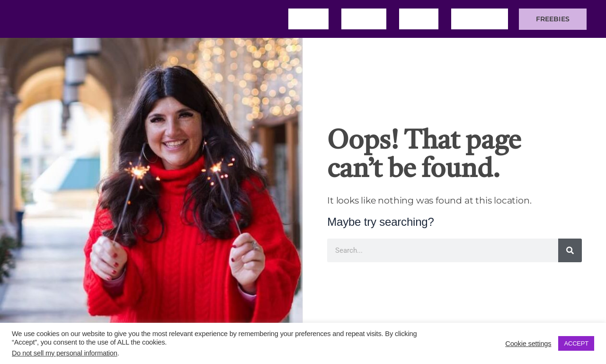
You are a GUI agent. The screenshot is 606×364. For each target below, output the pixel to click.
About (364, 19)
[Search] (570, 250)
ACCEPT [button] (576, 343)
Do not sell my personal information (65, 353)
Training (480, 19)
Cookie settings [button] (528, 344)
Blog (419, 19)
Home (308, 19)
